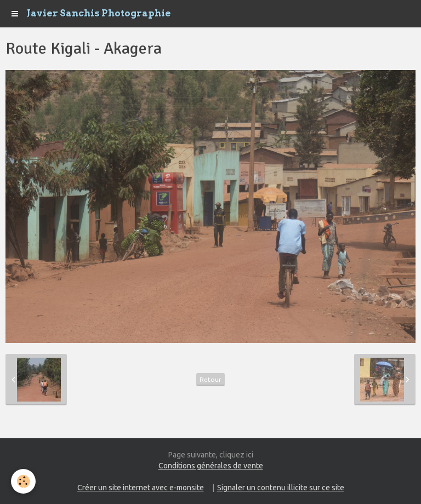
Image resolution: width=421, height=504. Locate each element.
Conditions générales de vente (211, 466)
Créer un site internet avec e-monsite (141, 488)
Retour (210, 379)
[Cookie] (23, 481)
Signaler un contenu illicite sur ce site (281, 488)
